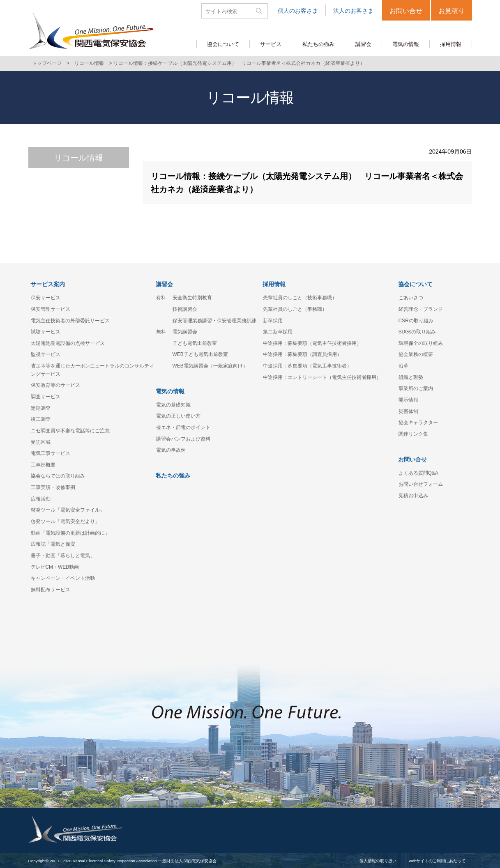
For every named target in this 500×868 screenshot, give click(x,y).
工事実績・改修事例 (53, 487)
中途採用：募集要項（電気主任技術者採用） (312, 343)
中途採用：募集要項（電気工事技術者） (307, 366)
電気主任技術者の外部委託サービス (70, 321)
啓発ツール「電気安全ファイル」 (68, 510)
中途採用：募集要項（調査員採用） (302, 354)
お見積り (452, 11)
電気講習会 (185, 332)
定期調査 (41, 408)
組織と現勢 (411, 377)
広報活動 (41, 499)
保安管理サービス (51, 309)
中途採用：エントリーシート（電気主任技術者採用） (322, 377)
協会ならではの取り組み (58, 476)
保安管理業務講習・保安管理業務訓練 (214, 321)
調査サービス (46, 397)
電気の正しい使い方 (178, 416)
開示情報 (408, 400)
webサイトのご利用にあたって (437, 861)
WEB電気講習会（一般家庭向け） (210, 366)
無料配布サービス (51, 590)
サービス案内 (48, 284)
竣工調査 (41, 419)
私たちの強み (173, 475)
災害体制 (408, 411)
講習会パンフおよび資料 (183, 439)
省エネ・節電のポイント (183, 427)
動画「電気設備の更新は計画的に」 (70, 533)
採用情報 (274, 284)
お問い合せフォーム (421, 484)
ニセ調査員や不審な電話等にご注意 (70, 431)
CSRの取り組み (416, 321)
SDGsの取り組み (417, 332)
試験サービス (46, 332)
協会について (415, 284)
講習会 (164, 284)
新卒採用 (273, 321)
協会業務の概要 (416, 354)
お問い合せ (406, 11)
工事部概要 (43, 465)
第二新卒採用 (278, 332)
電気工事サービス (51, 453)
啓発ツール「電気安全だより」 (65, 521)
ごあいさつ (411, 298)
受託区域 (41, 442)
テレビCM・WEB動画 (55, 567)
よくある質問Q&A (418, 473)
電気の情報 (170, 391)
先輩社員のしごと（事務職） (295, 309)
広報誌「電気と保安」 (55, 544)
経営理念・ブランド (421, 309)
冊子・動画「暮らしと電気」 (63, 556)
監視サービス (46, 354)
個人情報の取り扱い (378, 861)
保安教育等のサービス (55, 385)
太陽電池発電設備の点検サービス (68, 343)
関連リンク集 (413, 434)
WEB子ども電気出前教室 (200, 354)
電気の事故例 (171, 450)
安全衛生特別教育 (192, 298)
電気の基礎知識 (173, 405)
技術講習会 (185, 309)
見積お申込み (413, 496)
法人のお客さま (353, 11)
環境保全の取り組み (421, 343)
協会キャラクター (418, 423)
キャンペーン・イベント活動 (63, 578)
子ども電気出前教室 (195, 343)
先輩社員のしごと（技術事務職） (300, 298)
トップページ (47, 63)
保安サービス (46, 298)
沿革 (403, 366)
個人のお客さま (298, 11)
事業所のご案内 (416, 388)
